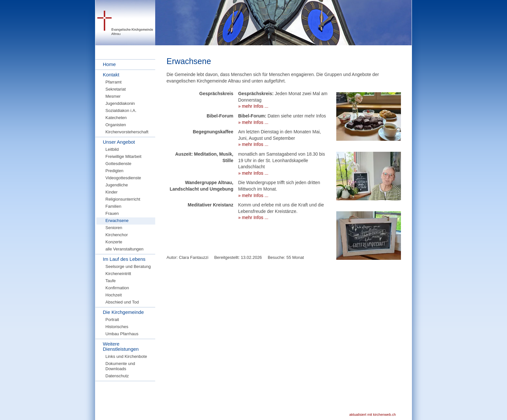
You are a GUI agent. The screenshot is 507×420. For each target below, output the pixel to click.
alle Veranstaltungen (124, 249)
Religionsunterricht (123, 199)
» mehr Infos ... (253, 106)
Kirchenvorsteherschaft (127, 132)
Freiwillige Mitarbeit (123, 156)
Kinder (112, 192)
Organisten (116, 125)
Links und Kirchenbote (126, 356)
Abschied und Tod (122, 302)
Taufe (111, 281)
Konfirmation (117, 288)
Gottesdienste (118, 164)
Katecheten (116, 118)
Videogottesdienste (123, 178)
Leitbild (112, 149)
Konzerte (114, 242)
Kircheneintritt (118, 274)
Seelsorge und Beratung (128, 266)
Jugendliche (117, 185)
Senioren (114, 228)
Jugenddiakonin (120, 103)
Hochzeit (114, 295)
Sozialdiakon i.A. (121, 111)
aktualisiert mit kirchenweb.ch (372, 414)
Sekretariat (116, 89)
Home (109, 64)
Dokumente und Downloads (120, 366)
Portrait (112, 320)
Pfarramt (113, 82)
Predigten (114, 171)
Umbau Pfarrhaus (122, 334)
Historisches (117, 327)
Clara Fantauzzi (194, 257)
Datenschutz (117, 376)
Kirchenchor (117, 235)
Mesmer (113, 96)
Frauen (112, 213)
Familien (113, 206)
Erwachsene (117, 221)
